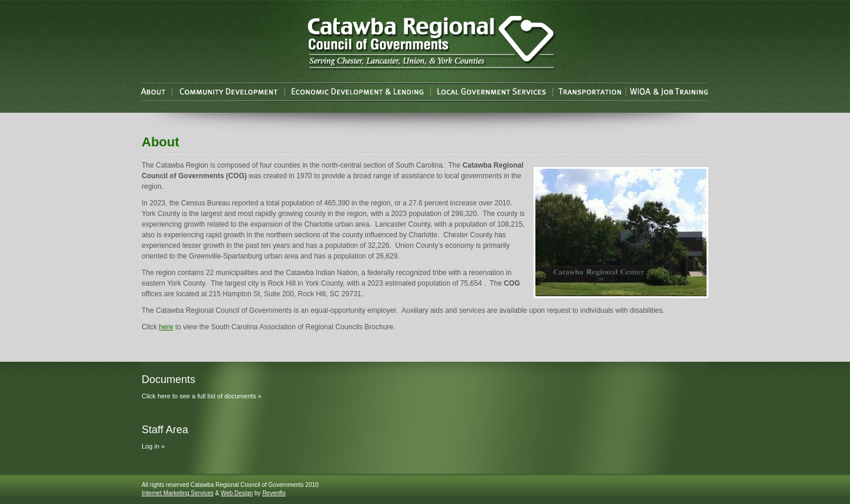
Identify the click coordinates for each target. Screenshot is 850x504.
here (166, 327)
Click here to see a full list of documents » (202, 396)
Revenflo (274, 493)
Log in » (153, 446)
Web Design (237, 493)
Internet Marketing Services (178, 493)
